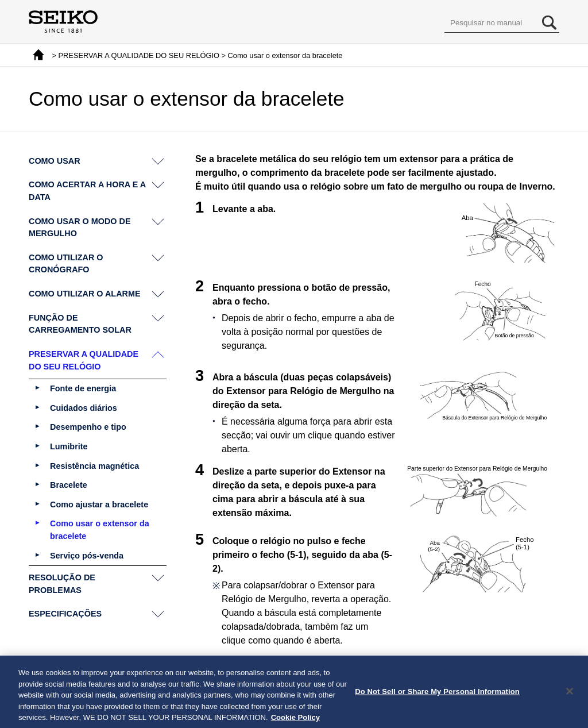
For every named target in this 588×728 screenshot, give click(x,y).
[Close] (570, 696)
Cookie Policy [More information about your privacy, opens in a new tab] (295, 723)
